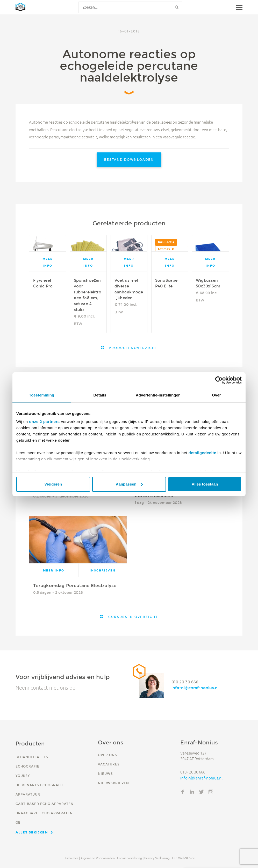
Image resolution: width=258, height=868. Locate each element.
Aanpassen (129, 484)
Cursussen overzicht (132, 617)
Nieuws (105, 774)
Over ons (107, 755)
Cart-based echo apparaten (45, 804)
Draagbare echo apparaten (44, 813)
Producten (30, 743)
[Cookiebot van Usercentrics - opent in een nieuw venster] (219, 380)
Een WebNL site (183, 858)
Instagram (211, 792)
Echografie (27, 766)
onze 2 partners (44, 422)
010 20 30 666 (185, 682)
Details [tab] (100, 395)
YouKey (23, 776)
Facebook (183, 792)
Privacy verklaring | (158, 858)
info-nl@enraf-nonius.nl (195, 688)
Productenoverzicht (132, 348)
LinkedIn (192, 792)
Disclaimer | (72, 858)
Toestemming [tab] (42, 395)
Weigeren (53, 484)
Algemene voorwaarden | (98, 858)
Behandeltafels (32, 757)
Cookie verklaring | (130, 858)
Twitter (202, 792)
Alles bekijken (32, 832)
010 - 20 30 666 (193, 772)
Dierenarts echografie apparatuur (40, 790)
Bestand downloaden (129, 160)
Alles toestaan (205, 484)
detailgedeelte (202, 453)
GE (18, 822)
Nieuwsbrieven (113, 783)
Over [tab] (216, 395)
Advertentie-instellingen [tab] (158, 395)
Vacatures (109, 764)
